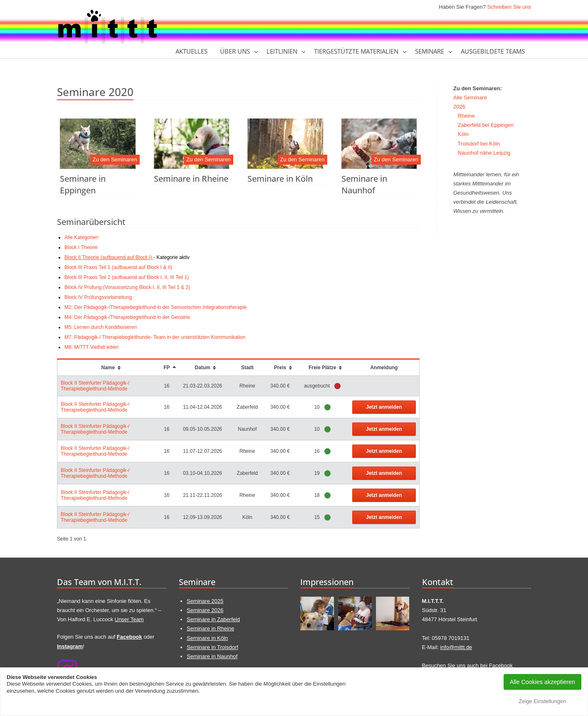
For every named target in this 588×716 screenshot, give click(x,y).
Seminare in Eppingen (83, 184)
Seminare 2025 (205, 601)
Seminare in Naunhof (364, 184)
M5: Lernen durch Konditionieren (101, 327)
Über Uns (235, 51)
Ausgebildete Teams (493, 51)
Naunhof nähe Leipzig (484, 153)
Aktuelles (191, 51)
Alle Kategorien (81, 237)
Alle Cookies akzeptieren (542, 682)
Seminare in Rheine (191, 179)
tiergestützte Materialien (356, 51)
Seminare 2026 (205, 610)
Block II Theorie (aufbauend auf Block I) (109, 257)
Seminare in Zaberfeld (213, 619)
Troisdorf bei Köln (479, 144)
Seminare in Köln (280, 179)
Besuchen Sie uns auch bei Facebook (467, 665)
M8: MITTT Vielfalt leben (91, 347)
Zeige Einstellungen (542, 701)
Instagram (70, 646)
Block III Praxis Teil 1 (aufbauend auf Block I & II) (118, 267)
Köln (463, 134)
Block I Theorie (81, 247)
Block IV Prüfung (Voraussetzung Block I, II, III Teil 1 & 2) (127, 287)
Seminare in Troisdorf (212, 647)
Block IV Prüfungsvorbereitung (98, 297)
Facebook (130, 637)
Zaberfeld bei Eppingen (486, 125)
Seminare (430, 51)
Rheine (466, 116)
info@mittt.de (456, 647)
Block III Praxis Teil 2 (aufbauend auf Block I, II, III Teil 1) (127, 277)
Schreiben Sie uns (509, 7)
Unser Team (129, 619)
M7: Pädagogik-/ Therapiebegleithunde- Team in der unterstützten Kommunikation (155, 337)
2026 (459, 107)
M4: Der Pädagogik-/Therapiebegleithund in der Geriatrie (127, 317)
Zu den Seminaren (115, 159)
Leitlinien (282, 51)
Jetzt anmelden (384, 407)
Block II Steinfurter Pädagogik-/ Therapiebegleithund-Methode (95, 386)
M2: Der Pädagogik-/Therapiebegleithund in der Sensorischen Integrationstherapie (156, 307)
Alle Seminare (470, 98)
